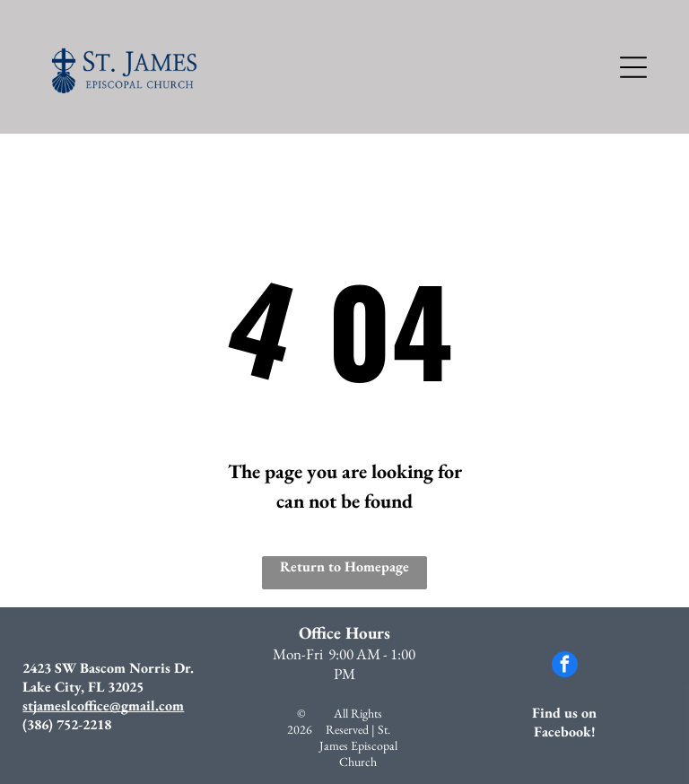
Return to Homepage (344, 566)
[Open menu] (633, 67)
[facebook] (565, 666)
